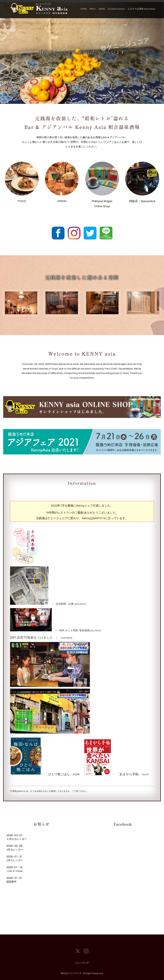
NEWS (102, 9)
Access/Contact (116, 9)
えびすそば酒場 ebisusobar (142, 9)
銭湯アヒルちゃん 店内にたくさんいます (82, 52)
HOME (84, 9)
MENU (93, 9)
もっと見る (41, 889)
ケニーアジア (82, 963)
